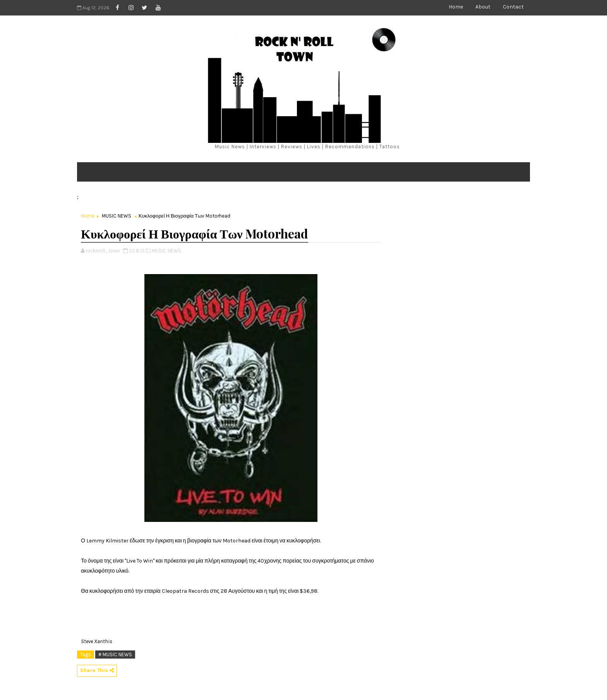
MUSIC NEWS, (167, 251)
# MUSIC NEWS (115, 655)
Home (456, 7)
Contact (513, 7)
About (483, 7)
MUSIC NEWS (117, 216)
